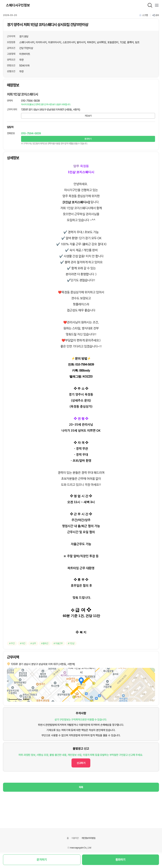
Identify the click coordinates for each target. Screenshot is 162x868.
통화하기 (88, 139)
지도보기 (88, 116)
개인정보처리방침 (88, 838)
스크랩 (143, 15)
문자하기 (42, 860)
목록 (81, 787)
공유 (156, 15)
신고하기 (81, 763)
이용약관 (75, 838)
